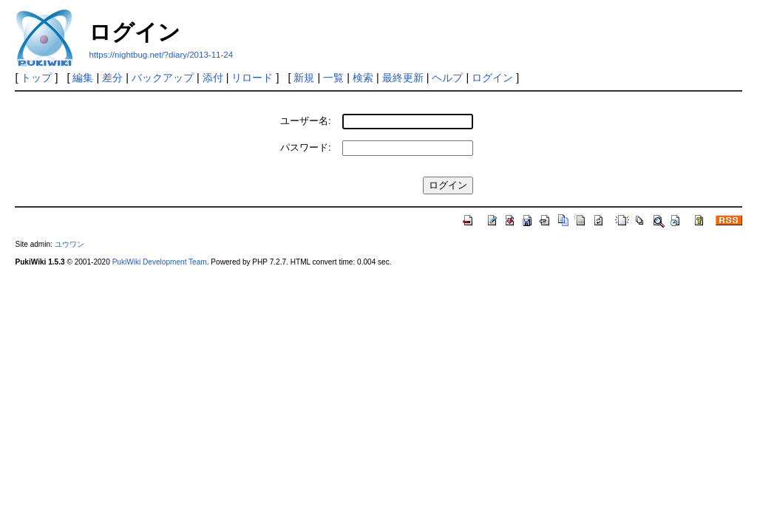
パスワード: (306, 147)
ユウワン (69, 244)
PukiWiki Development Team (160, 262)
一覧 (333, 78)
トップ (36, 78)
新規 (304, 78)
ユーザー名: (306, 121)
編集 (83, 78)
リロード (252, 78)
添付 (213, 78)
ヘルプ (447, 78)
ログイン (492, 78)
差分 (112, 78)
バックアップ (163, 78)
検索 (363, 78)
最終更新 (403, 78)
